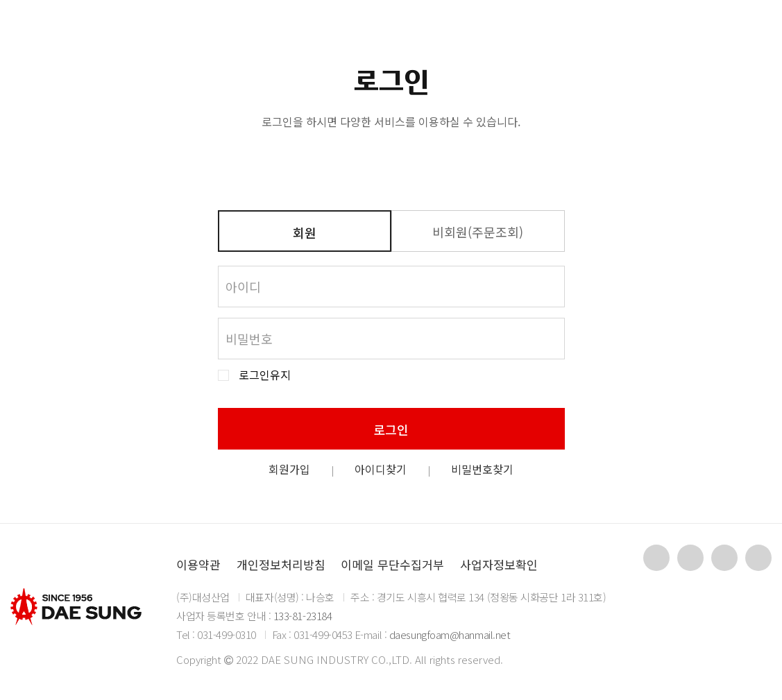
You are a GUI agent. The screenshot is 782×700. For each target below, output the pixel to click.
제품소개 (350, 31)
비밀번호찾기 (482, 469)
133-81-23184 (303, 616)
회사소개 (262, 31)
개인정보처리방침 (281, 564)
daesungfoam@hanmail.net (450, 634)
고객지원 (520, 31)
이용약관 (198, 564)
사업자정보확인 (499, 564)
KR (680, 31)
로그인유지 (265, 375)
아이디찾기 (381, 469)
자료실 (435, 31)
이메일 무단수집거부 (392, 564)
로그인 (391, 429)
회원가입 (289, 469)
